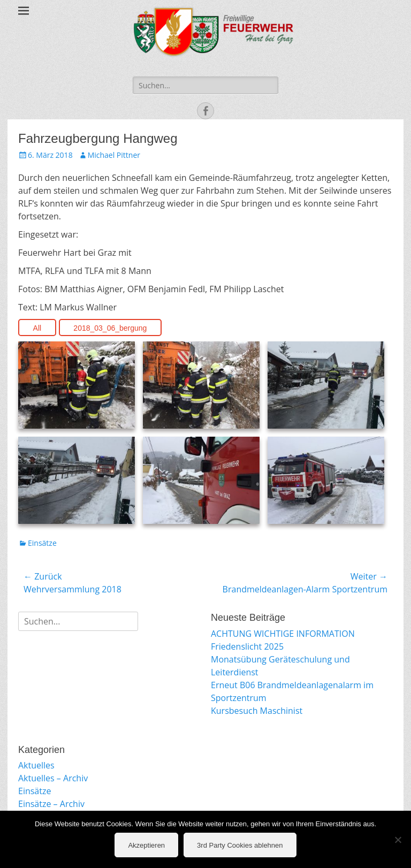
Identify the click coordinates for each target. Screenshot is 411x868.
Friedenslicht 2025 (247, 646)
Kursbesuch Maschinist (257, 711)
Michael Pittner (114, 155)
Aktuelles (36, 765)
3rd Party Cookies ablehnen (240, 845)
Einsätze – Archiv (51, 804)
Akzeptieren (146, 845)
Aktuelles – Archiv (53, 778)
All (37, 328)
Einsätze (42, 543)
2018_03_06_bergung (110, 328)
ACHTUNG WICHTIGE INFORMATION (283, 634)
